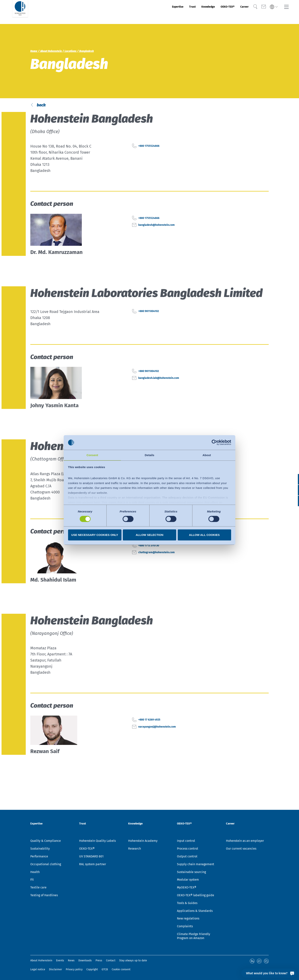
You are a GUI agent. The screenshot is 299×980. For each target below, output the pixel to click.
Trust (172, 12)
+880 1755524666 (153, 161)
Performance (39, 857)
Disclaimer (55, 969)
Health (35, 873)
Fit (32, 880)
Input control (186, 841)
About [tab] (207, 455)
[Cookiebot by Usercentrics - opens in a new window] (214, 442)
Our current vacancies (241, 849)
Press (99, 961)
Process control (188, 849)
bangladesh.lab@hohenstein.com (168, 393)
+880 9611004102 (153, 327)
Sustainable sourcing (191, 873)
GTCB (105, 969)
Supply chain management (196, 865)
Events (60, 961)
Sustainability (40, 849)
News (71, 961)
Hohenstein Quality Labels (97, 841)
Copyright (92, 969)
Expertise (153, 12)
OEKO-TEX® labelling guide (196, 896)
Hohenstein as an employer (245, 841)
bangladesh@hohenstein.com (165, 240)
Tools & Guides (187, 904)
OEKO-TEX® (218, 12)
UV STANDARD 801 (91, 857)
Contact (111, 961)
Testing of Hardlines (44, 896)
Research (135, 849)
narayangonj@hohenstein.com (165, 742)
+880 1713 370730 (153, 561)
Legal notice (38, 969)
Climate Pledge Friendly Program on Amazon (194, 937)
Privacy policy (74, 969)
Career (239, 12)
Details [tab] (149, 455)
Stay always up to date (133, 961)
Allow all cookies (204, 535)
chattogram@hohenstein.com (165, 568)
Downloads (85, 961)
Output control (187, 857)
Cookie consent (121, 969)
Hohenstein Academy (143, 841)
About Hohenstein (41, 961)
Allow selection (150, 535)
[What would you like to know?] (269, 973)
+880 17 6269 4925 (154, 735)
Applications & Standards (195, 911)
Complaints (185, 927)
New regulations (188, 919)
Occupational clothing (46, 865)
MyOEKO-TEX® (187, 888)
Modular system (188, 880)
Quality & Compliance (46, 841)
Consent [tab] (92, 455)
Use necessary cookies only (95, 535)
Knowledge (192, 12)
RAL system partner (93, 865)
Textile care (38, 888)
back (45, 113)
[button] (292, 501)
